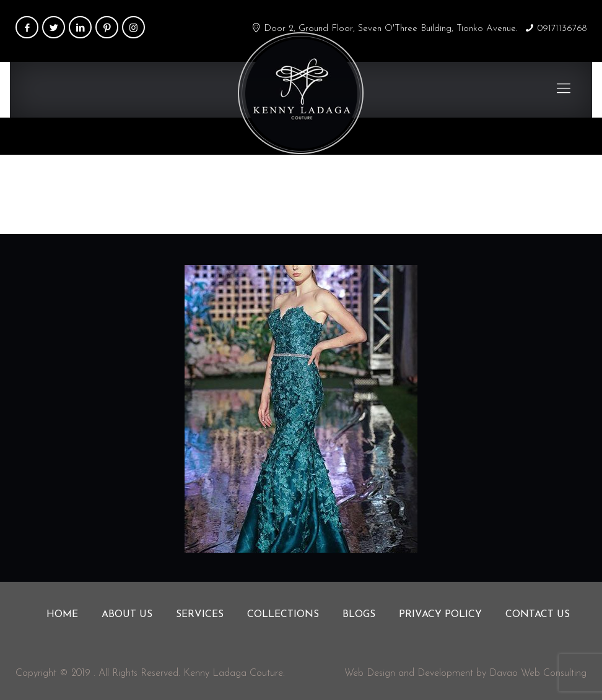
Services (200, 615)
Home (479, 194)
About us (127, 615)
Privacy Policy (440, 615)
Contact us (538, 615)
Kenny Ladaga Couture (233, 673)
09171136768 (562, 29)
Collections (283, 615)
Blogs (359, 615)
